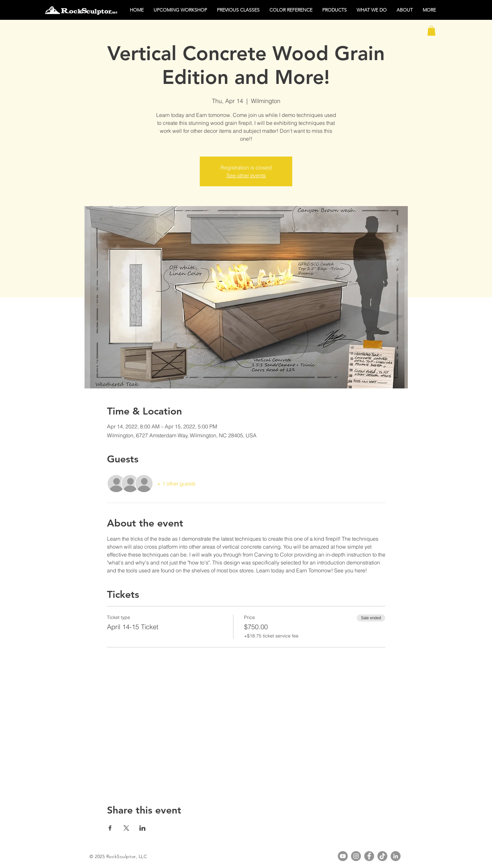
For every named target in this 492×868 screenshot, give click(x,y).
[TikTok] (382, 856)
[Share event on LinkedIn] (142, 828)
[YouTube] (343, 856)
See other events (246, 175)
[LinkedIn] (396, 856)
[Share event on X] (126, 828)
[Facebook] (369, 856)
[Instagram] (356, 856)
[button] (431, 31)
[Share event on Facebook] (110, 828)
